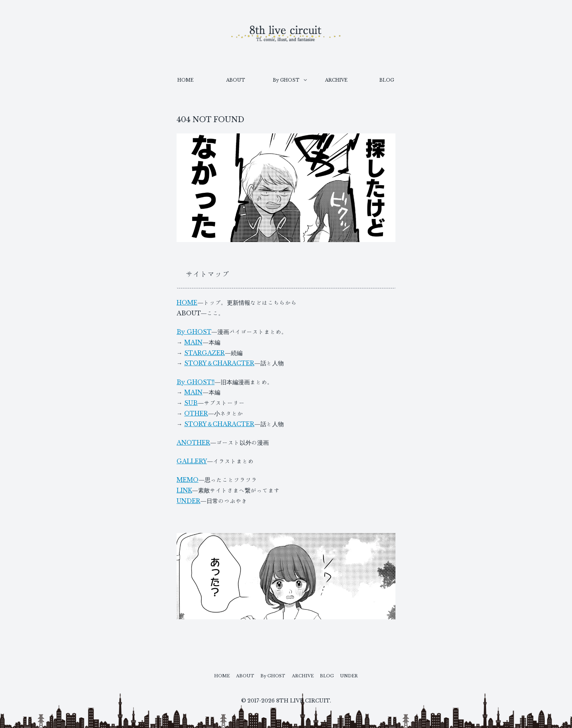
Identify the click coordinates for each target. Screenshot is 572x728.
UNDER (188, 501)
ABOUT (237, 675)
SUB (191, 403)
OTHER (196, 413)
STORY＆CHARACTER (219, 363)
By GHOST (194, 332)
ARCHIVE (306, 675)
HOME (187, 303)
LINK (184, 490)
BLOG (335, 675)
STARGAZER (204, 353)
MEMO (188, 480)
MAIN (193, 342)
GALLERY (192, 461)
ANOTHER (193, 443)
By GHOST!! (196, 382)
